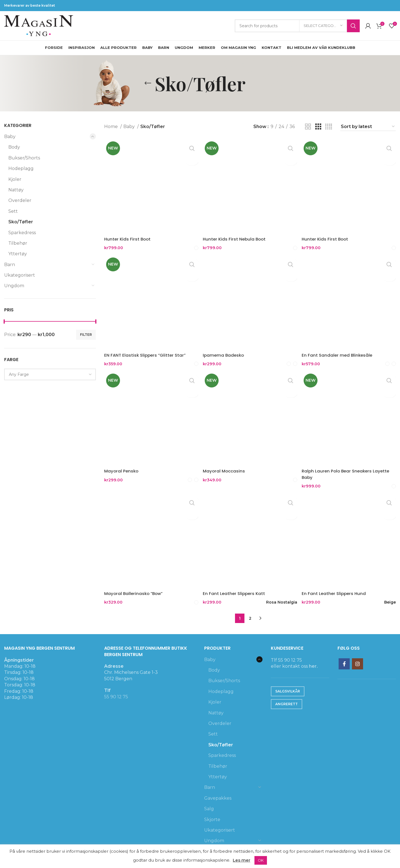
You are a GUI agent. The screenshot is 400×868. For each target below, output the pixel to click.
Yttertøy (18, 254)
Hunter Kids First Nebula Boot (237, 237)
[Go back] (148, 83)
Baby (10, 137)
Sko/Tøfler (21, 222)
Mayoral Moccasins (226, 468)
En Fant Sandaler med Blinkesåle (340, 352)
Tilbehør (18, 243)
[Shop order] (368, 127)
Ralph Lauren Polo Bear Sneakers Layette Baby (350, 471)
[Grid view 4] (329, 127)
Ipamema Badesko (226, 352)
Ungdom (14, 286)
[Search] (297, 26)
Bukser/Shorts (24, 158)
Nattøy (16, 190)
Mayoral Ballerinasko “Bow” (135, 589)
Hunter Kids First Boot (128, 237)
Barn (10, 265)
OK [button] (261, 860)
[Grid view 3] (318, 127)
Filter (86, 335)
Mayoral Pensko (122, 468)
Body (14, 147)
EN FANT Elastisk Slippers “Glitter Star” (146, 352)
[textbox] (19, 374)
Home (112, 127)
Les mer (242, 860)
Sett (13, 211)
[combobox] (50, 374)
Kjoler (15, 179)
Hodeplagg (21, 168)
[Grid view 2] (308, 127)
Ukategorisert (20, 275)
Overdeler (20, 200)
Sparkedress (22, 233)
